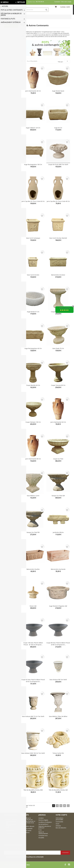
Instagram (69, 865)
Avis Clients (65, 308)
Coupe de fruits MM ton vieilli (58, 164)
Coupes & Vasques (9, 45)
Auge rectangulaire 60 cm (33, 348)
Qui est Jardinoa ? (43, 824)
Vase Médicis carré (33, 496)
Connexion (57, 2)
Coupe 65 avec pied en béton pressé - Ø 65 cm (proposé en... (33, 681)
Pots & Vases (11, 35)
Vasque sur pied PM (33, 532)
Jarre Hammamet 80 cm (33, 459)
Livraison (41, 818)
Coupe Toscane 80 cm (58, 385)
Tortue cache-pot (58, 753)
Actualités (41, 838)
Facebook (65, 865)
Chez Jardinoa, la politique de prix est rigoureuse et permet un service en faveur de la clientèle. (28, 821)
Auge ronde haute (58, 91)
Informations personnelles (59, 819)
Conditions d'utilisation (45, 822)
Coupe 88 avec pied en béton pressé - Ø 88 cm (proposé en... (58, 644)
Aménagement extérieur (10, 65)
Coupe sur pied (58, 459)
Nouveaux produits (27, 828)
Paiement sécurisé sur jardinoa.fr (45, 827)
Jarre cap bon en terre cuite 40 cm (58, 201)
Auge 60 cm (58, 128)
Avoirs (57, 824)
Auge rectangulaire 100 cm (33, 164)
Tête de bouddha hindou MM (33, 790)
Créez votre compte (66, 2)
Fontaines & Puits (11, 61)
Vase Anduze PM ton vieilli (58, 680)
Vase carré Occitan (33, 275)
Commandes (59, 822)
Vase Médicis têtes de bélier (58, 716)
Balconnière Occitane (58, 275)
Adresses (58, 826)
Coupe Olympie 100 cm (33, 422)
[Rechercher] (37, 10)
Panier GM (33, 606)
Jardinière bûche (58, 532)
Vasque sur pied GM (58, 496)
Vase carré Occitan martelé (58, 238)
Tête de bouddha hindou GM (58, 790)
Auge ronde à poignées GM (58, 606)
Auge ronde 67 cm (33, 312)
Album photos (25, 833)
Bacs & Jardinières (8, 40)
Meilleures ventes (26, 830)
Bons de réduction (61, 828)
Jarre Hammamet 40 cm (33, 91)
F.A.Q (40, 830)
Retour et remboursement (43, 833)
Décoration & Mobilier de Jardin (11, 56)
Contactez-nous (43, 836)
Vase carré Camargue (33, 238)
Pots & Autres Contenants (9, 30)
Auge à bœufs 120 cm (33, 128)
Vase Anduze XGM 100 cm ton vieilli (33, 753)
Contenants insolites (10, 51)
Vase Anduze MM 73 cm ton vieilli (33, 716)
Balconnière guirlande (58, 569)
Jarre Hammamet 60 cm (58, 422)
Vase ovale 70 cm (58, 348)
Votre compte (61, 815)
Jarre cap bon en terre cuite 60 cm (33, 201)
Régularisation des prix (28, 826)
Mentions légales (43, 820)
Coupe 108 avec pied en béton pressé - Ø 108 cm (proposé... (33, 644)
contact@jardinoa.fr (12, 834)
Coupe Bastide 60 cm (33, 385)
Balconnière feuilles (33, 569)
